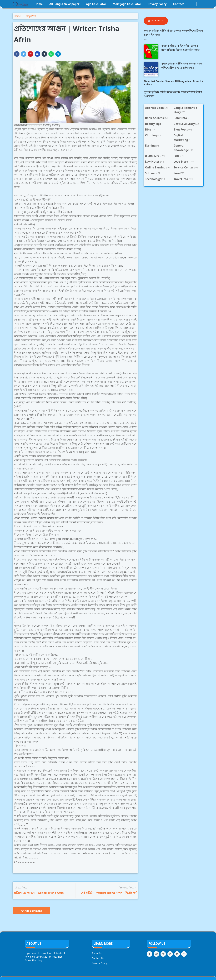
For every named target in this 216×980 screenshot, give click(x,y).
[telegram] (163, 954)
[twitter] (177, 954)
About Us (97, 953)
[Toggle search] (202, 4)
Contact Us (98, 958)
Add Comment (32, 911)
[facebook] (189, 4)
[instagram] (192, 4)
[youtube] (194, 4)
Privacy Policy (99, 963)
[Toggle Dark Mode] (199, 4)
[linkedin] (170, 954)
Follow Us (156, 21)
